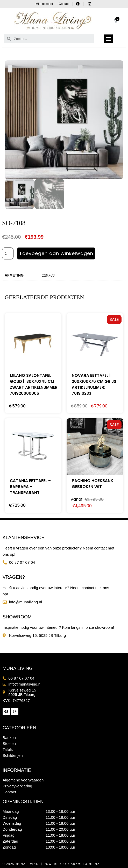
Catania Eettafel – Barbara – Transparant (30, 487)
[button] (108, 39)
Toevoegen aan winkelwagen (56, 253)
